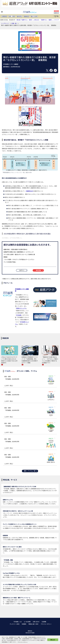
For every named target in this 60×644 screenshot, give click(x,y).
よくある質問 (27, 622)
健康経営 (26, 16)
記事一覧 (14, 23)
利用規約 (24, 624)
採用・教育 (12, 16)
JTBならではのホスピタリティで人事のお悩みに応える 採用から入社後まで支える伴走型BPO (9, 360)
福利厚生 (19, 16)
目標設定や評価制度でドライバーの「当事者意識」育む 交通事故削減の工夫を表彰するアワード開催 (30, 360)
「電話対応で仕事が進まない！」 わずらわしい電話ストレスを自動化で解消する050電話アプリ (50, 360)
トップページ (5, 23)
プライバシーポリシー (46, 624)
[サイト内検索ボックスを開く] (58, 16)
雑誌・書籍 (30, 381)
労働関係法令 (29, 191)
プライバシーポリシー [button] (23, 642)
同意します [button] (53, 640)
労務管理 (4, 16)
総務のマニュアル (21, 308)
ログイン (57, 13)
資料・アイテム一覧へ (31, 471)
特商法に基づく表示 (33, 624)
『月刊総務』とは (17, 622)
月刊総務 (19, 315)
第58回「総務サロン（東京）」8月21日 (28, 20)
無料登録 (57, 11)
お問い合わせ (36, 622)
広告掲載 (44, 622)
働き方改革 (34, 16)
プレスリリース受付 (15, 624)
